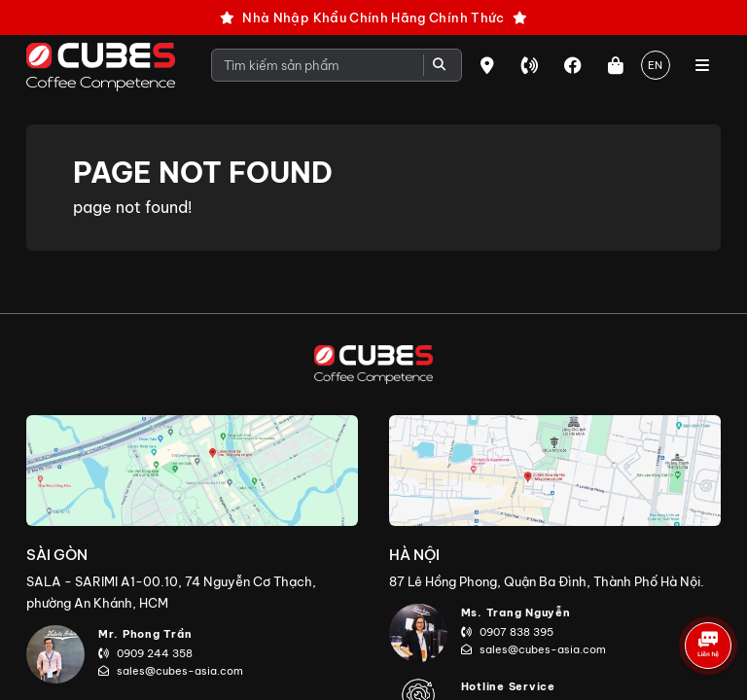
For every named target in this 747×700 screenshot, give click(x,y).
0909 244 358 (145, 653)
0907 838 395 (507, 632)
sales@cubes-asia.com (171, 671)
